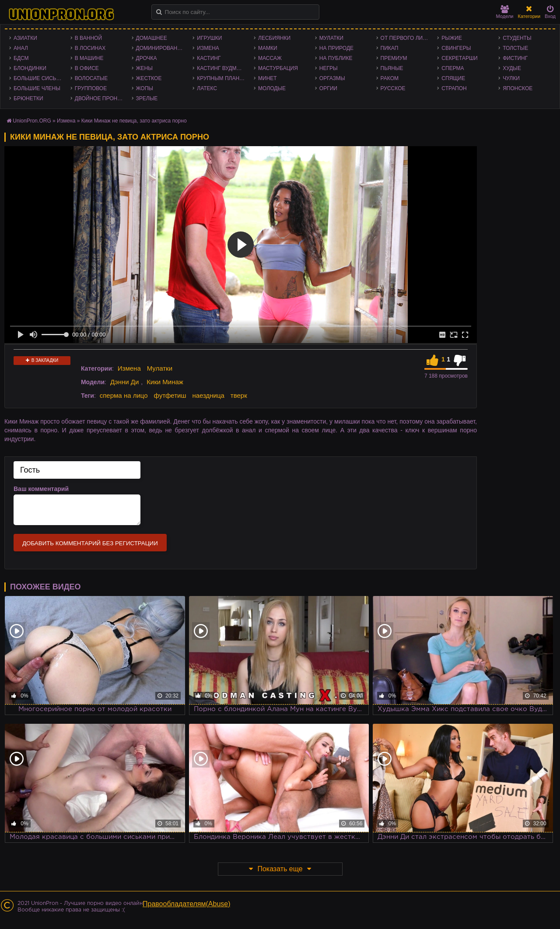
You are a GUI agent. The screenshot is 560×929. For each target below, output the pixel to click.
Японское (518, 88)
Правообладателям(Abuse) (187, 904)
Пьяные (392, 68)
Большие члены (37, 88)
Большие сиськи (38, 78)
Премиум (394, 58)
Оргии (328, 88)
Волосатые (91, 78)
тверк (239, 395)
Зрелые (147, 98)
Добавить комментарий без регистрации (90, 543)
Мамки (268, 48)
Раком (390, 78)
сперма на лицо (124, 395)
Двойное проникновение (101, 98)
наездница (208, 395)
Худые (512, 68)
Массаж (270, 58)
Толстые (515, 48)
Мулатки (331, 38)
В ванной (88, 38)
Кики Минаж (165, 382)
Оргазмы (332, 78)
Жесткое (149, 78)
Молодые (272, 88)
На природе (336, 48)
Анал (21, 48)
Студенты (517, 38)
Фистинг (515, 58)
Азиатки (25, 38)
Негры (329, 68)
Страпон (454, 88)
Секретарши (459, 58)
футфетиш (170, 395)
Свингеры (456, 48)
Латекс (207, 88)
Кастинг (209, 58)
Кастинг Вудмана (222, 68)
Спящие (453, 78)
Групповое (91, 88)
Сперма (453, 68)
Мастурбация (278, 68)
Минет (268, 78)
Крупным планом (222, 78)
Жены (144, 68)
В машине (89, 58)
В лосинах (90, 48)
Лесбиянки (274, 38)
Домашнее (152, 38)
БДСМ (21, 58)
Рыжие (451, 38)
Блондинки (30, 68)
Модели (505, 12)
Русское (393, 88)
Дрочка (147, 58)
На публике (336, 58)
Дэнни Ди (124, 382)
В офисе (87, 68)
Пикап (390, 48)
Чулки (511, 78)
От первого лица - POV (407, 38)
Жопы (145, 88)
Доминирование (160, 48)
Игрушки (209, 38)
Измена (208, 48)
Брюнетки (28, 98)
